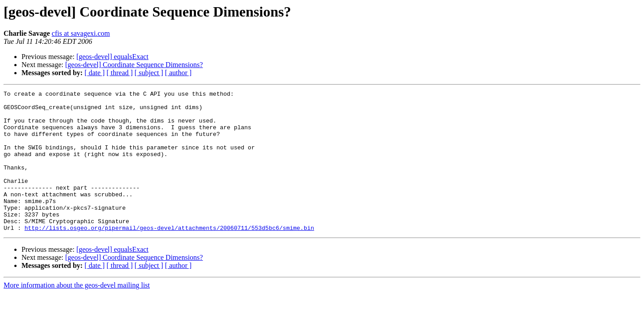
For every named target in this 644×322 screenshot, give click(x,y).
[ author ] (178, 73)
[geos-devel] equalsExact (112, 57)
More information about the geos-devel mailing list (77, 313)
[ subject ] (149, 73)
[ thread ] (120, 73)
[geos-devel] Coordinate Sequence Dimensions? (134, 65)
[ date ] (95, 73)
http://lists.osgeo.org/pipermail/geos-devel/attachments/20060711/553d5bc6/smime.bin (169, 256)
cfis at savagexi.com (81, 33)
